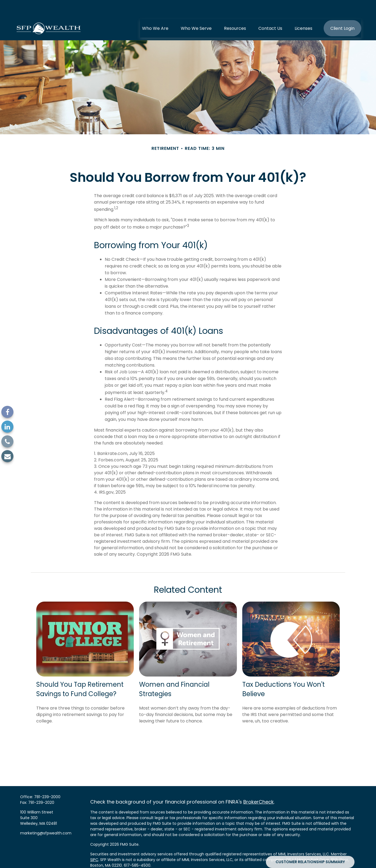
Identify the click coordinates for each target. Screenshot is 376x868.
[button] (155, 12)
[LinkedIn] (7, 427)
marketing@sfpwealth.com (46, 817)
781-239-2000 (47, 781)
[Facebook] (7, 412)
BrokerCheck (258, 786)
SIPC (94, 844)
